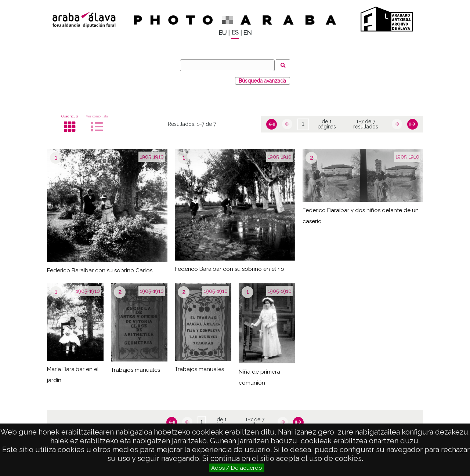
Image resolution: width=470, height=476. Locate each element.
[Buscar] (229, 65)
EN (247, 33)
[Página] (303, 120)
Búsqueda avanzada (262, 77)
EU (223, 33)
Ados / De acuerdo (237, 468)
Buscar (285, 65)
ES (235, 32)
